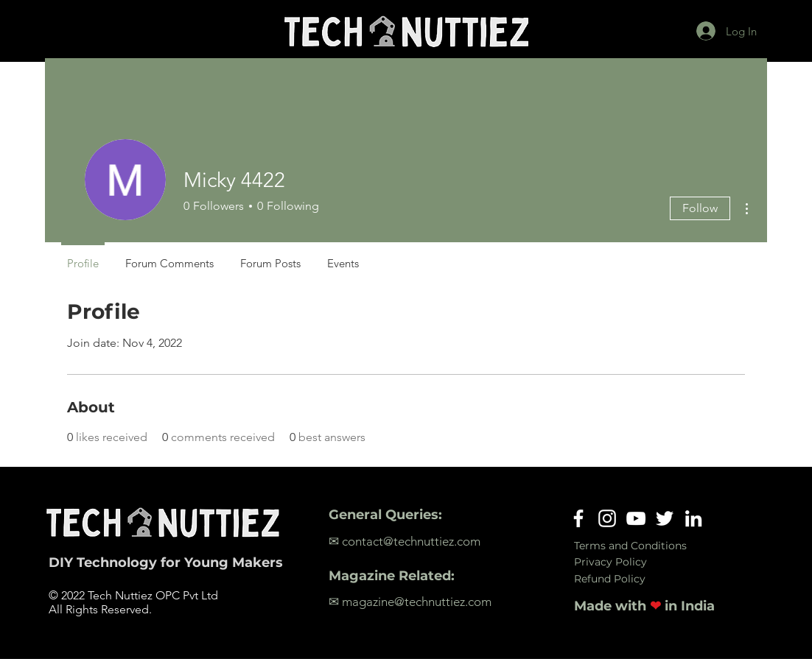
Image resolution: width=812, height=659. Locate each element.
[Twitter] (665, 518)
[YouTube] (636, 518)
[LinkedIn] (693, 518)
